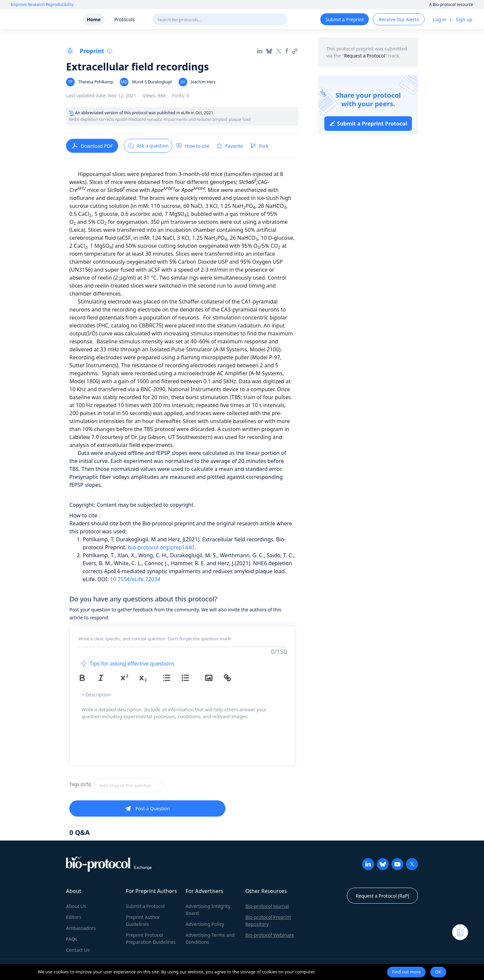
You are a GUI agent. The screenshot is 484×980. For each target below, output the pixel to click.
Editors (74, 917)
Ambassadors (81, 928)
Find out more (406, 972)
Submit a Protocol (145, 906)
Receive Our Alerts (399, 19)
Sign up (464, 19)
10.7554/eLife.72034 (135, 579)
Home (93, 19)
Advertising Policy (205, 924)
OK (438, 972)
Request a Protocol (364, 56)
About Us (76, 906)
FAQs (72, 939)
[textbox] (129, 785)
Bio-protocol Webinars (270, 935)
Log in (440, 19)
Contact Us (78, 950)
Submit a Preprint (344, 19)
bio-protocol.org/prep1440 (161, 547)
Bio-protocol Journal (267, 906)
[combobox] (152, 785)
